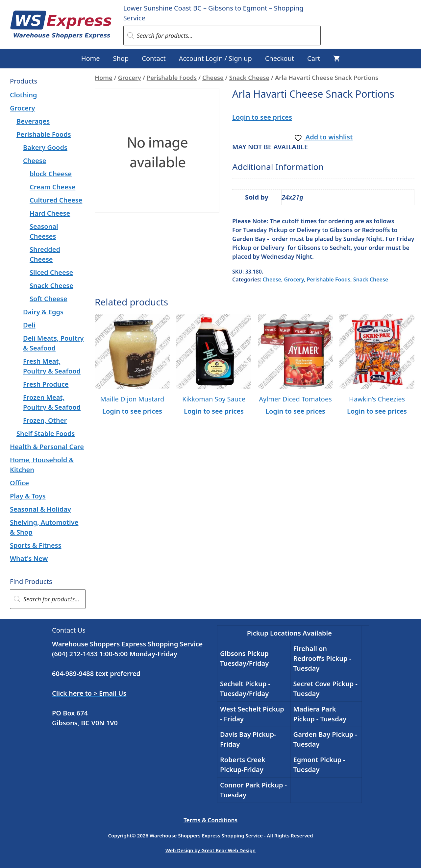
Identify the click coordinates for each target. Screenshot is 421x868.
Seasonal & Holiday (40, 509)
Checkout (280, 58)
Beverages (33, 121)
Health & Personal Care (47, 447)
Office (19, 483)
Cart (314, 58)
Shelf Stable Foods (46, 434)
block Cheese (51, 174)
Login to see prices (262, 117)
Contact (154, 58)
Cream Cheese (52, 187)
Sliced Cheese (51, 272)
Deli (29, 325)
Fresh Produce (46, 384)
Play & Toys (28, 496)
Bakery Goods (45, 147)
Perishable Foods (172, 77)
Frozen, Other (45, 420)
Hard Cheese (50, 213)
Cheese (213, 77)
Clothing (24, 95)
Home (91, 58)
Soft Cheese (49, 299)
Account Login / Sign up (215, 58)
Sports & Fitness (36, 545)
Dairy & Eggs (43, 312)
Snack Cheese (249, 77)
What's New (29, 558)
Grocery (130, 77)
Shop (121, 58)
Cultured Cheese (56, 200)
